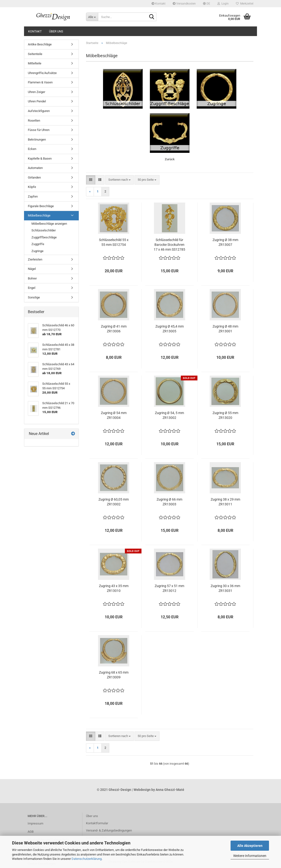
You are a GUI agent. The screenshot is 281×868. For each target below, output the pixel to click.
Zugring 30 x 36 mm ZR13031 (225, 588)
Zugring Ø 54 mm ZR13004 (114, 415)
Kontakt (159, 4)
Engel (32, 288)
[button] (207, 4)
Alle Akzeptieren (250, 846)
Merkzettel (245, 4)
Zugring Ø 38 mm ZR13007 (225, 242)
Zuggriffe (38, 244)
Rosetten (34, 121)
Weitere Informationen (250, 856)
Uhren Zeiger (37, 92)
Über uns (56, 31)
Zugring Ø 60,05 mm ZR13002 (114, 502)
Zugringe (37, 251)
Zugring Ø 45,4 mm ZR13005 (170, 329)
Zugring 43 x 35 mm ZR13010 (114, 588)
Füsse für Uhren (39, 130)
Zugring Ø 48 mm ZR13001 (225, 329)
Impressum (35, 823)
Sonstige (34, 297)
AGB (31, 832)
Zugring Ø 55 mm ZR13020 (225, 415)
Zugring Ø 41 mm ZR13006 (114, 329)
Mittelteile (35, 63)
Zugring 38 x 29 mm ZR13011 (225, 502)
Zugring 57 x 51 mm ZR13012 (169, 588)
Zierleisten (35, 259)
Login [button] (223, 4)
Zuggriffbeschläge (44, 237)
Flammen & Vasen (40, 82)
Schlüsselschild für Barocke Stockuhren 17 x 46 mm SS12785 (169, 245)
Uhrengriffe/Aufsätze (42, 73)
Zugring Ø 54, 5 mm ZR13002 (169, 415)
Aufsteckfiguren (39, 111)
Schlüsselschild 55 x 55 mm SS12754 (114, 242)
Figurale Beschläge (41, 206)
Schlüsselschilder (44, 230)
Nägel (32, 269)
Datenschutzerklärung (87, 859)
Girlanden (34, 177)
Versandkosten (184, 4)
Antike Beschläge (40, 44)
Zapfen (33, 196)
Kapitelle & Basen (40, 158)
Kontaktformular (97, 823)
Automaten (35, 168)
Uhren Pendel (37, 101)
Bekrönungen (37, 139)
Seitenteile (35, 54)
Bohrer (32, 278)
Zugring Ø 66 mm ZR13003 (169, 502)
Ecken (32, 149)
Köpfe (32, 187)
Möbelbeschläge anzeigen (49, 224)
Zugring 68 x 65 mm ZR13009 (114, 675)
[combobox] (119, 180)
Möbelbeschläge (39, 215)
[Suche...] (92, 17)
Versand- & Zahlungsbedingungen (109, 830)
